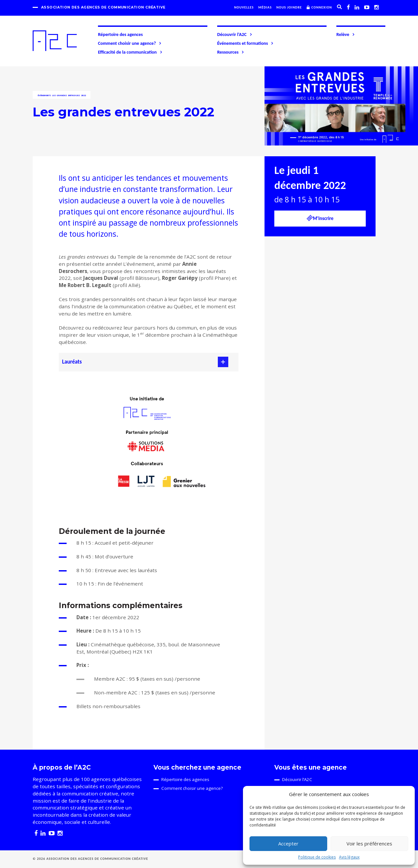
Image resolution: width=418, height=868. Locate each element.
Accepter (288, 843)
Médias (265, 7)
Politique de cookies (317, 857)
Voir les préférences (369, 843)
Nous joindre (289, 7)
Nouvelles (244, 7)
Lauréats (72, 362)
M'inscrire (320, 218)
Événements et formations (246, 43)
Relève (346, 34)
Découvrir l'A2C (235, 34)
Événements (44, 95)
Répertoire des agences (120, 34)
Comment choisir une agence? (130, 43)
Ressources (231, 52)
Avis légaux (349, 857)
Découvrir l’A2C (297, 779)
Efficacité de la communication (130, 52)
